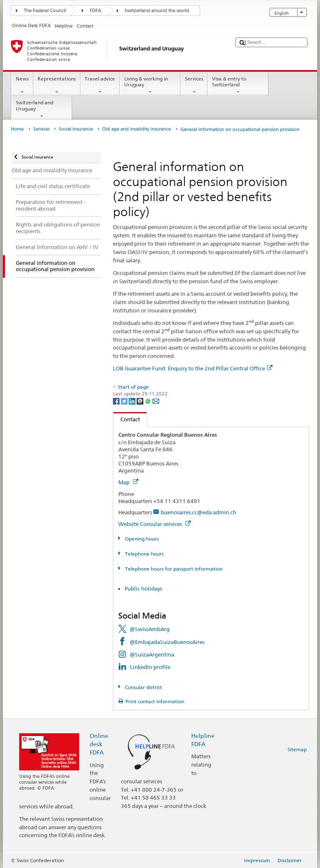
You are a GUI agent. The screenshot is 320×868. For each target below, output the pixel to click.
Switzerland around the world (157, 11)
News (22, 86)
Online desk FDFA (99, 744)
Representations (57, 86)
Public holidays (143, 589)
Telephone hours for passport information (173, 569)
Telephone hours (144, 554)
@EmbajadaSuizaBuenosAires (167, 642)
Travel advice (100, 86)
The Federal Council (45, 11)
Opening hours (141, 539)
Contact (127, 419)
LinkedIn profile (150, 667)
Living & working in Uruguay (150, 86)
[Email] (156, 401)
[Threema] (141, 401)
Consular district (143, 687)
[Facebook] (117, 401)
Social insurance (76, 129)
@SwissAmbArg (150, 629)
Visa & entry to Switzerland (238, 86)
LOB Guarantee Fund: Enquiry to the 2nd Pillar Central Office (193, 368)
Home (17, 129)
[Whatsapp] (149, 401)
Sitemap (297, 749)
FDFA (95, 11)
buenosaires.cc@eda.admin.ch (199, 512)
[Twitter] (125, 401)
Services (194, 86)
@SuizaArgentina (152, 654)
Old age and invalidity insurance (136, 129)
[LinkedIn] (133, 401)
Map (128, 482)
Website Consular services (155, 524)
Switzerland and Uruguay (42, 109)
